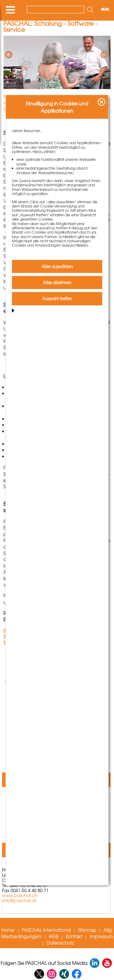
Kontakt (74, 936)
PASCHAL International (46, 930)
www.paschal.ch (20, 895)
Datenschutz (60, 942)
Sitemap (87, 930)
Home (8, 930)
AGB (54, 936)
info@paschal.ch (20, 900)
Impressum (101, 936)
